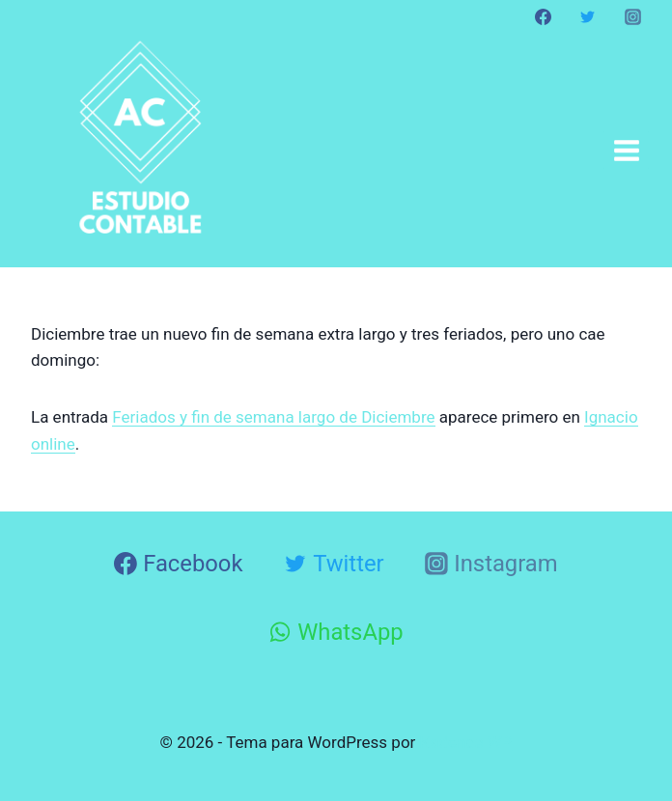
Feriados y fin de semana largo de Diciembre (273, 417)
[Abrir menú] (626, 150)
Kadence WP (466, 742)
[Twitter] (588, 16)
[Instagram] (632, 16)
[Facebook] (544, 16)
